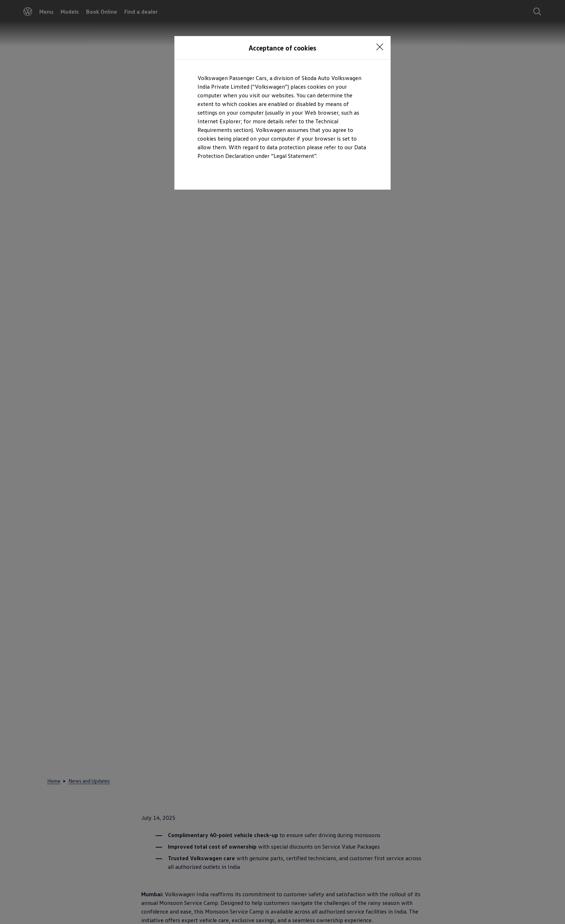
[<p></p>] (380, 47)
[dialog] (282, 462)
